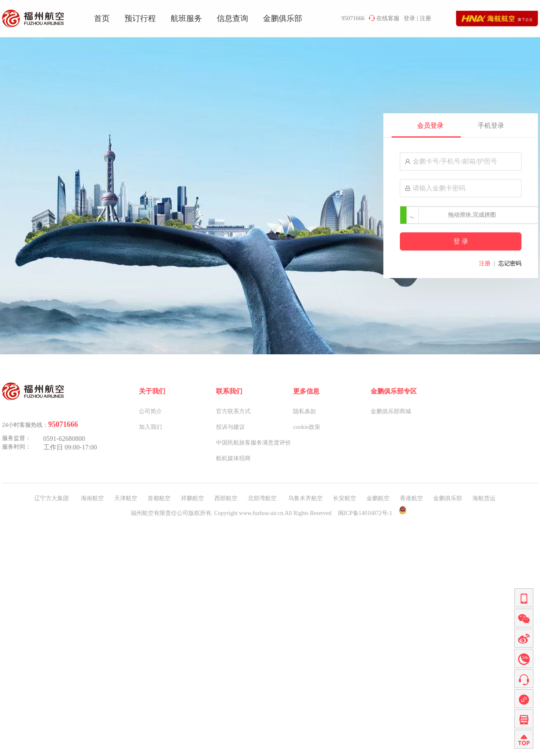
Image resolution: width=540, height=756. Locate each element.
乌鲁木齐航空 (305, 498)
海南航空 (92, 498)
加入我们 (150, 427)
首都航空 (159, 498)
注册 (425, 18)
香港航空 (411, 498)
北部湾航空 (263, 498)
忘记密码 (510, 263)
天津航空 (126, 498)
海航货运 (484, 498)
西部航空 (226, 498)
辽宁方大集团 (52, 498)
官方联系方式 (233, 411)
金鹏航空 (378, 498)
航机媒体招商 (233, 458)
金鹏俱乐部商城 (391, 411)
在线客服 (384, 18)
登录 (409, 18)
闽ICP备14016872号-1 (365, 513)
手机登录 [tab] (491, 125)
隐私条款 (305, 411)
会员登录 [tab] (430, 125)
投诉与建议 (230, 427)
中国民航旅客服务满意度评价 (254, 443)
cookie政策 (306, 427)
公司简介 (150, 411)
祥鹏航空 (193, 498)
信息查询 (232, 18)
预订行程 (140, 18)
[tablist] (461, 125)
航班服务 (186, 18)
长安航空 (345, 498)
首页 (102, 18)
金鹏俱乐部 (283, 18)
